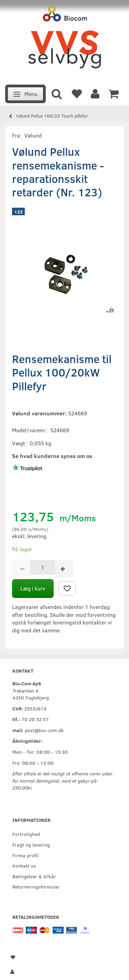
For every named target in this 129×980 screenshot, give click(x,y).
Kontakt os (24, 865)
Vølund (33, 135)
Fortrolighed (26, 834)
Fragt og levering (31, 845)
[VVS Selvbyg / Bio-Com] (64, 40)
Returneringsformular (36, 886)
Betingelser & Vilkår (34, 876)
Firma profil (25, 855)
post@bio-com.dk (44, 730)
